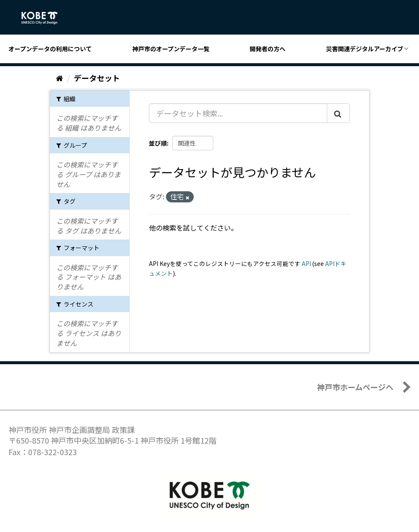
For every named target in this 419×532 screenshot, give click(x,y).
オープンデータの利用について (50, 49)
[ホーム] (60, 78)
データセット (97, 78)
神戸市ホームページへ (355, 387)
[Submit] (338, 113)
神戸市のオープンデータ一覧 (171, 49)
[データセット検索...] (238, 113)
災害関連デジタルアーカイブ (365, 49)
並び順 (158, 143)
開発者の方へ (268, 49)
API (306, 263)
